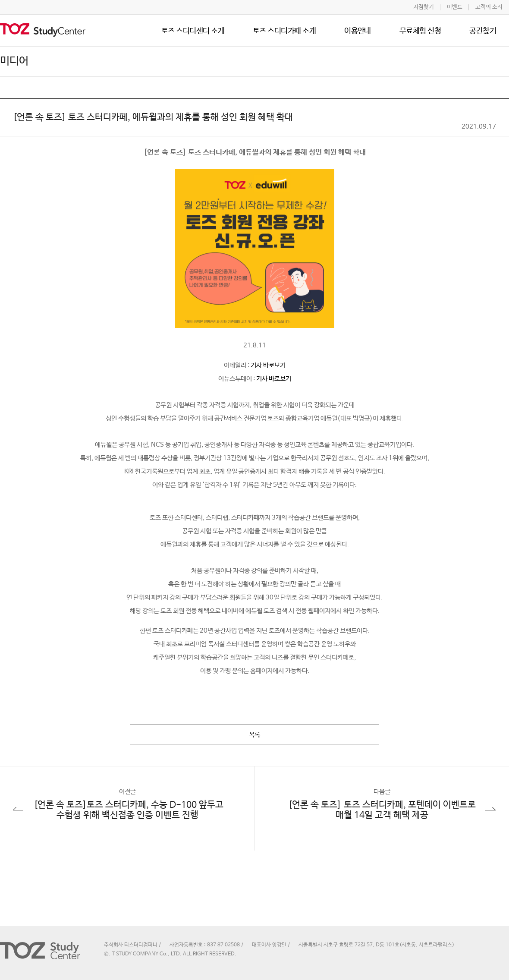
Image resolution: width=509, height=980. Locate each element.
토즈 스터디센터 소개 (193, 31)
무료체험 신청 (420, 31)
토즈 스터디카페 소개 (284, 31)
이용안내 (358, 31)
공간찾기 (483, 31)
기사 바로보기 (268, 366)
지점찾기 (424, 7)
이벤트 (455, 7)
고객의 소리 (489, 7)
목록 (255, 735)
